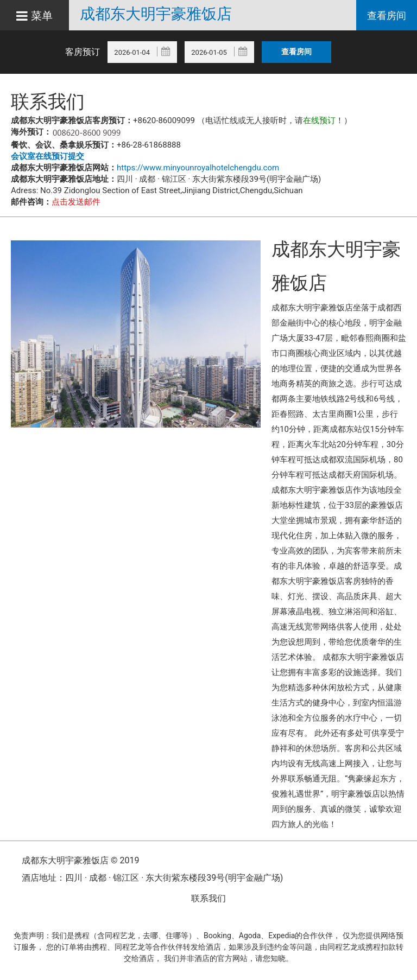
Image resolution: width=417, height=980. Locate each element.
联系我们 (208, 898)
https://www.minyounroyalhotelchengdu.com (198, 168)
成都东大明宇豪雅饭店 (156, 14)
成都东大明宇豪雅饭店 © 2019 (80, 860)
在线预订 (319, 120)
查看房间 (387, 15)
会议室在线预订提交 (48, 156)
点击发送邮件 (76, 202)
